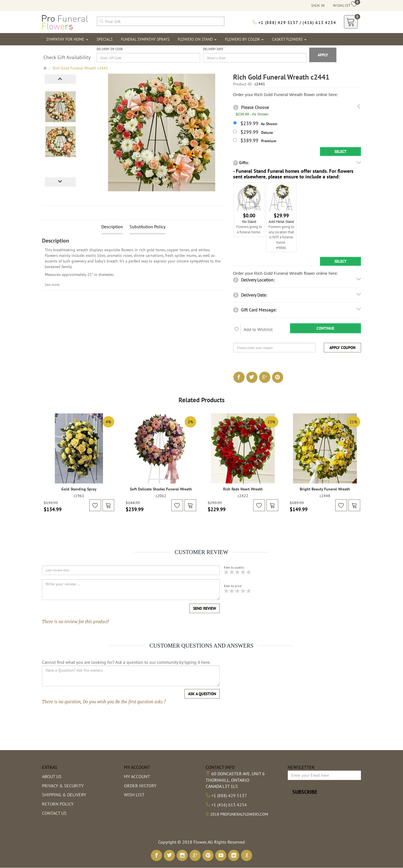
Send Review (205, 608)
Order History (140, 786)
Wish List (134, 795)
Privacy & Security (63, 786)
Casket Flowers (289, 39)
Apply (323, 55)
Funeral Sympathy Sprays (145, 39)
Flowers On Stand (197, 39)
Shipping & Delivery (64, 795)
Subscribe (305, 792)
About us (52, 776)
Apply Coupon (342, 348)
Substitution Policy (147, 227)
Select (340, 152)
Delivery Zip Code (110, 49)
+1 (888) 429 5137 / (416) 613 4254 (294, 23)
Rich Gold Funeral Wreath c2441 (80, 68)
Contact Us (54, 813)
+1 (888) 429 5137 (229, 795)
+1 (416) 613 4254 (229, 805)
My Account (137, 776)
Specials (105, 39)
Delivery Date (213, 49)
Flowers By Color (244, 39)
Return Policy (58, 804)
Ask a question (202, 694)
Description (112, 227)
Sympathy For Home (67, 39)
